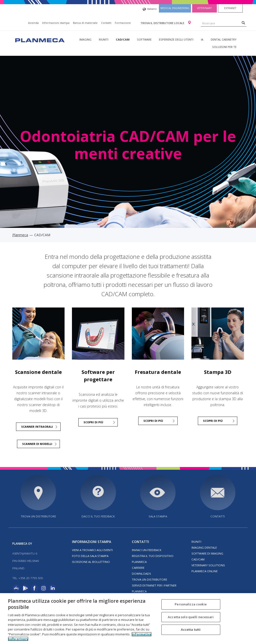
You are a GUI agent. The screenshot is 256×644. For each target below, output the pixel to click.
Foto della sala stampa (90, 556)
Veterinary (204, 8)
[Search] (243, 23)
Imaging (85, 39)
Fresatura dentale (158, 372)
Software (144, 39)
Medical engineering (175, 8)
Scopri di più (213, 421)
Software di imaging (207, 553)
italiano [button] (150, 9)
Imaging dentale (204, 548)
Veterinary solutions (208, 565)
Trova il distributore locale (163, 23)
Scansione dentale (38, 372)
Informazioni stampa (56, 23)
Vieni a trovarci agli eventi (92, 550)
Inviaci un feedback (147, 550)
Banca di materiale (85, 23)
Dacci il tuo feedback (98, 516)
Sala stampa (158, 516)
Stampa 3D (218, 372)
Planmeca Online (205, 571)
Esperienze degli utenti (176, 39)
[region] (128, 619)
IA (202, 39)
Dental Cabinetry (224, 39)
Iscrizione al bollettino (91, 562)
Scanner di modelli (37, 444)
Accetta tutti (191, 629)
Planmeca (20, 235)
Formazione (123, 23)
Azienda (33, 23)
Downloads (141, 574)
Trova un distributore (38, 516)
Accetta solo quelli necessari (191, 617)
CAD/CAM (123, 39)
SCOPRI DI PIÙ (93, 422)
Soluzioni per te (224, 47)
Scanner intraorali (37, 427)
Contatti (106, 23)
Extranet (230, 8)
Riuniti (104, 39)
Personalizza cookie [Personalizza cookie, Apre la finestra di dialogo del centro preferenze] (191, 604)
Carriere (138, 568)
